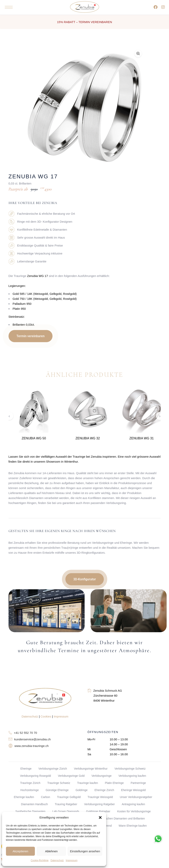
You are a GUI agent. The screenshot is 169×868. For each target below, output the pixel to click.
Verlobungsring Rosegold (35, 776)
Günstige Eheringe (57, 790)
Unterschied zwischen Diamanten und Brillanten (115, 818)
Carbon (46, 797)
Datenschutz (57, 860)
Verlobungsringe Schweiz (130, 769)
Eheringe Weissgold (133, 790)
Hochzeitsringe (30, 790)
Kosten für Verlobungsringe (134, 811)
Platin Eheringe (114, 783)
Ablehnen (51, 851)
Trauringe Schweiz (59, 783)
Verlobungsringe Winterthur (91, 769)
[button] (100, 818)
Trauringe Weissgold (100, 797)
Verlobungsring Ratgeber (100, 804)
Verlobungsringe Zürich (53, 769)
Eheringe (26, 769)
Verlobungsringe (102, 776)
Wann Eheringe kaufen (133, 826)
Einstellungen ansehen (85, 851)
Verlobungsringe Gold (71, 776)
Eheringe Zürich (104, 790)
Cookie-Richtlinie (40, 860)
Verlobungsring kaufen (132, 776)
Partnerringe (138, 783)
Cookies (46, 716)
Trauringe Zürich (30, 783)
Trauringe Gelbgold (69, 797)
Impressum (72, 860)
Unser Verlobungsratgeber (136, 797)
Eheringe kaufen (24, 797)
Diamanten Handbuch (34, 804)
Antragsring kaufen (133, 804)
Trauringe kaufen (87, 783)
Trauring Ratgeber (66, 804)
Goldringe (82, 790)
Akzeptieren (20, 851)
